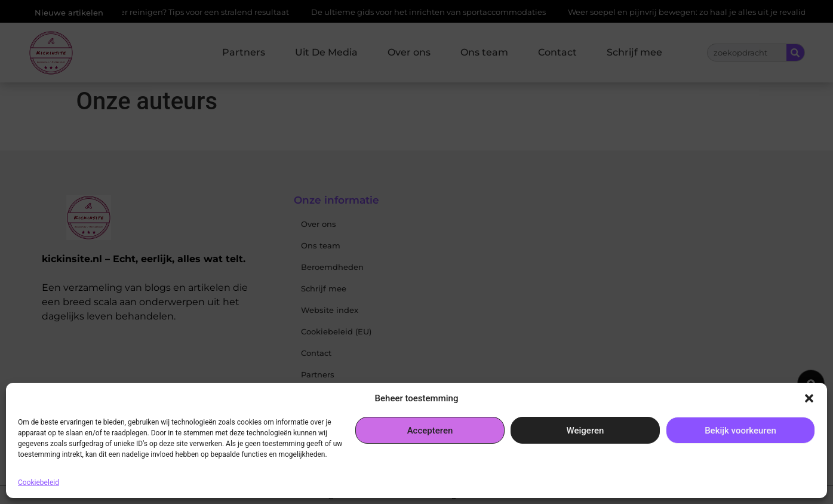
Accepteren (430, 431)
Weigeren (585, 431)
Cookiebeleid (39, 483)
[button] (809, 398)
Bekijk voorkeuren (740, 431)
